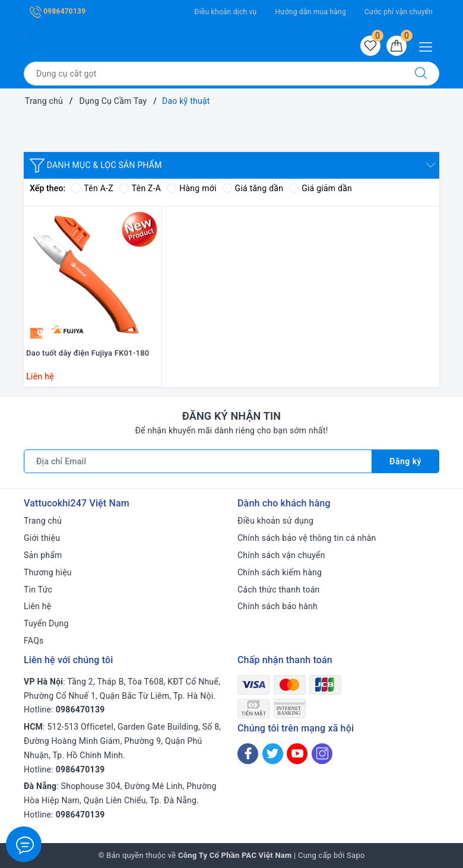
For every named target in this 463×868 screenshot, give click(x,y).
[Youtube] (297, 754)
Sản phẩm (43, 555)
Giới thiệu (42, 538)
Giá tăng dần (253, 188)
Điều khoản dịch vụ (225, 12)
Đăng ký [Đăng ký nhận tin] (405, 461)
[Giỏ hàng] (397, 46)
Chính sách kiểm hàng (280, 572)
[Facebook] (248, 754)
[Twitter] (273, 754)
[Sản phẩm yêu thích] (370, 46)
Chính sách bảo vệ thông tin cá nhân (307, 538)
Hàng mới (191, 188)
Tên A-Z (92, 188)
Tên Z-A (140, 188)
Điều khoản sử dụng (275, 521)
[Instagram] (322, 754)
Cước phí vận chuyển (399, 12)
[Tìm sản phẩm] (213, 74)
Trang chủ (43, 521)
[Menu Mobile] (429, 45)
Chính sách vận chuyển (281, 555)
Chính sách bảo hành (278, 606)
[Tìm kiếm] (421, 74)
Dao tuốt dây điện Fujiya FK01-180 (88, 353)
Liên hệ (37, 606)
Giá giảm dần (321, 188)
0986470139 (58, 11)
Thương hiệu (48, 572)
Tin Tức (38, 590)
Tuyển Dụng (46, 623)
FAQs (34, 641)
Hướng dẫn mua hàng (310, 12)
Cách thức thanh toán (279, 590)
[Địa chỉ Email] (198, 461)
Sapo (356, 855)
